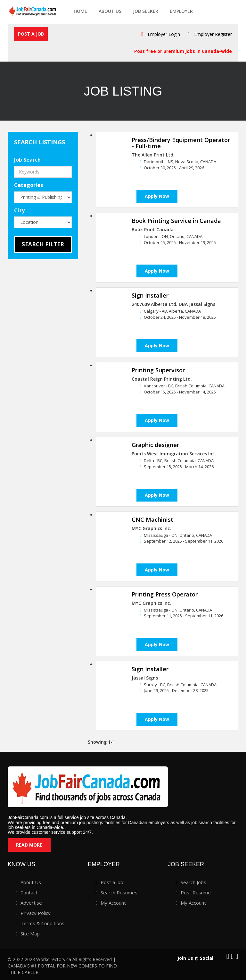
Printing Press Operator (165, 594)
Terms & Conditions (42, 923)
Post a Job (31, 34)
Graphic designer (155, 445)
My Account (113, 903)
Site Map (30, 934)
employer (181, 11)
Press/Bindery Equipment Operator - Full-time (181, 143)
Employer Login (164, 34)
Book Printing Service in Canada (176, 221)
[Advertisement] (48, 378)
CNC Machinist (152, 520)
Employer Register (213, 34)
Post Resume (196, 892)
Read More (29, 845)
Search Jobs (193, 882)
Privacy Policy (36, 913)
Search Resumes (119, 892)
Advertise (31, 903)
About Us (110, 11)
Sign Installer (150, 296)
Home (80, 11)
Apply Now (157, 196)
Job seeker (146, 11)
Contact (29, 892)
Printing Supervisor (158, 370)
